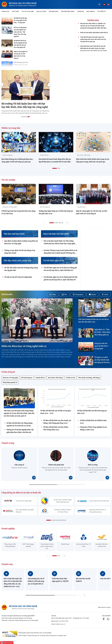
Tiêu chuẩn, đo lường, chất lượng (89, 378)
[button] (50, 85)
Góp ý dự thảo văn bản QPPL (56, 234)
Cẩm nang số (19, 465)
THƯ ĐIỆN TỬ (102, 11)
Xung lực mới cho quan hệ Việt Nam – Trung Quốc (102, 346)
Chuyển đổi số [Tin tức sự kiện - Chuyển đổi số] (82, 207)
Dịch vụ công (41, 11)
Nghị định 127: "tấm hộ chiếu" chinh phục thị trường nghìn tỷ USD (102, 332)
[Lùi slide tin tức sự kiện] (45, 223)
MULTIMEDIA (91, 11)
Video (53, 294)
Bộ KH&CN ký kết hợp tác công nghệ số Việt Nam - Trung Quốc (20, 20)
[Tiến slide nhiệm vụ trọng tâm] (64, 168)
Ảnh (64, 294)
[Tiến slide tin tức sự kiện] (67, 223)
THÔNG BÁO (93, 20)
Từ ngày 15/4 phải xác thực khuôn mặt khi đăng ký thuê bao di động (102, 360)
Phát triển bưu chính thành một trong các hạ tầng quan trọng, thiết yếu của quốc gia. (93, 160)
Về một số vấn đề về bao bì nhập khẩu (18, 277)
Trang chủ (5, 11)
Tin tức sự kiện (8, 180)
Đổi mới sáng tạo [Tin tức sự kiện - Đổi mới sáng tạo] (45, 207)
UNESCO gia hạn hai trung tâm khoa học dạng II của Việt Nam (18, 212)
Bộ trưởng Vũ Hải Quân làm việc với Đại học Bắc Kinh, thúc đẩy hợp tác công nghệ (25, 105)
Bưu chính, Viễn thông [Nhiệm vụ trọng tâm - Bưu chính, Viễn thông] (84, 155)
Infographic (78, 294)
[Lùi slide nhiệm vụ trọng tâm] (48, 168)
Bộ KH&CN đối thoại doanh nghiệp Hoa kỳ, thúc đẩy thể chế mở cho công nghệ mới (20, 44)
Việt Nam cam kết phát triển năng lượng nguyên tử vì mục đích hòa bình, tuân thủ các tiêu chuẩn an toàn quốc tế (19, 413)
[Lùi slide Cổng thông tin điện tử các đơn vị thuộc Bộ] (42, 520)
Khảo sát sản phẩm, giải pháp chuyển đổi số (94, 34)
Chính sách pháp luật (56, 465)
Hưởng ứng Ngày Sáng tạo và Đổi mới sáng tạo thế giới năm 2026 (56, 212)
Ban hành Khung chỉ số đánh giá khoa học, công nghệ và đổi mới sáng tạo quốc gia (17, 160)
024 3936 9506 (63, 621)
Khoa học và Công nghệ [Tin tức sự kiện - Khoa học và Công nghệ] (10, 207)
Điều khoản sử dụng (104, 607)
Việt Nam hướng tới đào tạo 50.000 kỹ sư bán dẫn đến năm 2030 (93, 321)
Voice (105, 294)
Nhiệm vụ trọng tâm (11, 128)
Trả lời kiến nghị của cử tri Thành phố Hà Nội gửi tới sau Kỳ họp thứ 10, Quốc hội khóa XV (61, 278)
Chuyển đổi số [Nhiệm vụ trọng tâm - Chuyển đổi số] (44, 155)
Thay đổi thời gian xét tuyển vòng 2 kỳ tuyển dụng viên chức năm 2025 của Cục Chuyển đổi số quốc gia (93, 41)
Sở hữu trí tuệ (70, 378)
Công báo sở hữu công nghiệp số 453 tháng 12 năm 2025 (93, 428)
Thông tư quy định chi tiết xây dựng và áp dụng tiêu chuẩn (20, 252)
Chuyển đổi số (40, 378)
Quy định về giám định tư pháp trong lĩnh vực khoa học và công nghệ (21, 242)
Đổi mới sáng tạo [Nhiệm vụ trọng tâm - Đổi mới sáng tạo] (8, 155)
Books (92, 294)
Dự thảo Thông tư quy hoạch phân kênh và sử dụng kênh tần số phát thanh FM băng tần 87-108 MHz (61, 252)
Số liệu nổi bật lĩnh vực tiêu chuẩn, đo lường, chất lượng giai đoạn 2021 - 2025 (57, 422)
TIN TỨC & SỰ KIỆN (28, 11)
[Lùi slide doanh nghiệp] (48, 556)
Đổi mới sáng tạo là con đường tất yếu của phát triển (21, 65)
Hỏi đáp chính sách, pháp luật (18, 261)
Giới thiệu (15, 11)
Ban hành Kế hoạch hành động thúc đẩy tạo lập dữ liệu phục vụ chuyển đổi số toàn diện (55, 160)
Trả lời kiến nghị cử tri (54, 261)
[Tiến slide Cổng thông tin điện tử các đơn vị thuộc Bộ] (70, 520)
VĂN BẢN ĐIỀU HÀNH (68, 11)
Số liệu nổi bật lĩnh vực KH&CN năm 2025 (93, 422)
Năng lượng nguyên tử (10, 382)
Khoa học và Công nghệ (10, 378)
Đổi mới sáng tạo (27, 378)
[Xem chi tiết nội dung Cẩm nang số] (34, 478)
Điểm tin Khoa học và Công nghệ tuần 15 (24, 346)
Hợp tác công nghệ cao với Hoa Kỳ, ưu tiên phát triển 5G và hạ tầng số (21, 55)
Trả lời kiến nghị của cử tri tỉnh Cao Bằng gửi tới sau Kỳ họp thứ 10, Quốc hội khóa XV (60, 269)
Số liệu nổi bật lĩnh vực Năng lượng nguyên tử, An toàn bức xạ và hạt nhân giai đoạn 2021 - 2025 (20, 425)
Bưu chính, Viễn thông (55, 378)
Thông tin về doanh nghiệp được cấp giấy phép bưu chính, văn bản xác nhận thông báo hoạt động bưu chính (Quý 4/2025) (20, 431)
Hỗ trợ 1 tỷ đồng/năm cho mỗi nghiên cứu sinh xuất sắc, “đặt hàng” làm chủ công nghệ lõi (20, 32)
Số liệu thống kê (8, 372)
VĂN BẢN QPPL (54, 11)
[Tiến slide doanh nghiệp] (64, 556)
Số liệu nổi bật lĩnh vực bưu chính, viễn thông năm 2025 (56, 428)
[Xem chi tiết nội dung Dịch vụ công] (107, 478)
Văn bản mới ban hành (14, 234)
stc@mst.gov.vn (60, 624)
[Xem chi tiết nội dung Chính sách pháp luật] (71, 478)
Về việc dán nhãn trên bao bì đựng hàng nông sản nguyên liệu (21, 269)
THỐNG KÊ (80, 11)
